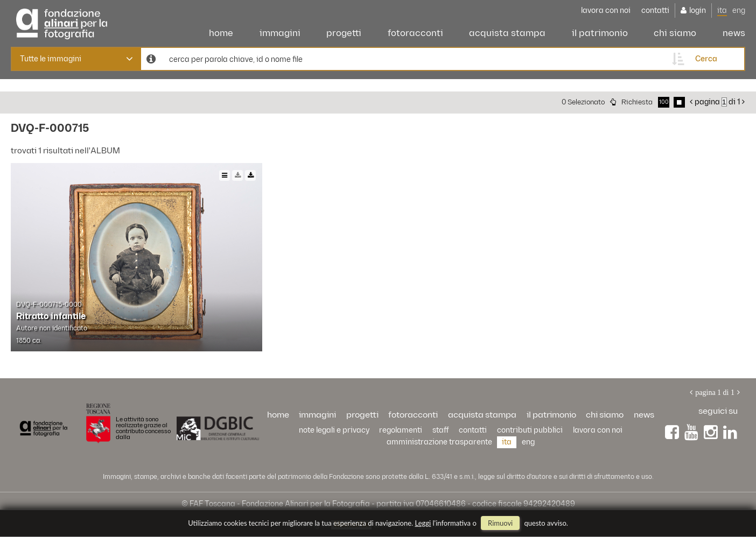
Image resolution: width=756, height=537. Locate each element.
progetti (344, 33)
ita (722, 10)
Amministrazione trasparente (439, 442)
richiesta (637, 102)
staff (441, 430)
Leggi (423, 523)
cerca (706, 59)
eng (739, 10)
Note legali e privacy (334, 430)
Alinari (62, 22)
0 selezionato (583, 102)
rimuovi (500, 523)
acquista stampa (507, 33)
